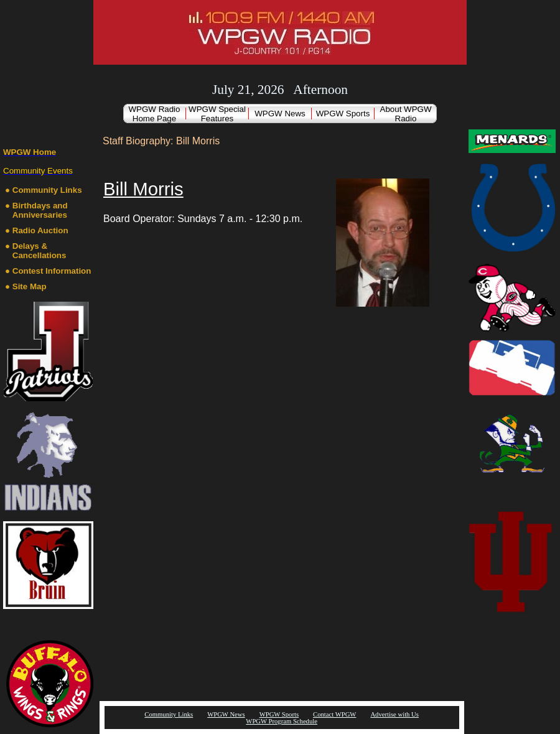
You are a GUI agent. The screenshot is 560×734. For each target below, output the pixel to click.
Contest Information (52, 271)
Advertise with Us (394, 714)
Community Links (47, 190)
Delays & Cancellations (40, 251)
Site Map (30, 286)
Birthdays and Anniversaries (40, 210)
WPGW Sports (343, 114)
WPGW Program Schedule (282, 721)
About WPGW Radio (406, 114)
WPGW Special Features (217, 114)
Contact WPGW (334, 714)
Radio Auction (40, 230)
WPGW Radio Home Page (155, 114)
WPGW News (280, 114)
